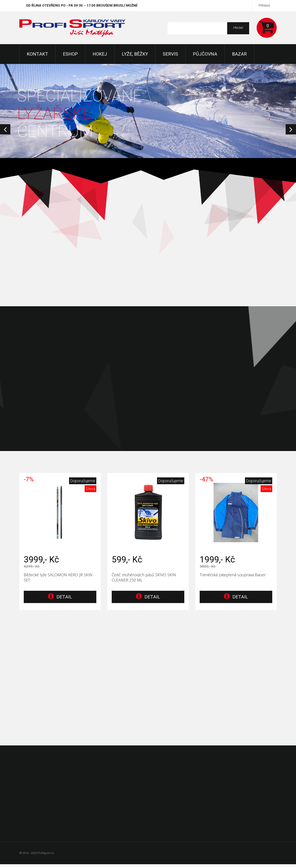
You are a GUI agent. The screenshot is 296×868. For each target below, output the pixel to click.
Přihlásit (264, 5)
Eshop (70, 54)
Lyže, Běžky (135, 54)
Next (291, 129)
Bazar (239, 54)
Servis (170, 54)
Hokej (100, 54)
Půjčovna (205, 54)
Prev (5, 129)
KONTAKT (37, 54)
